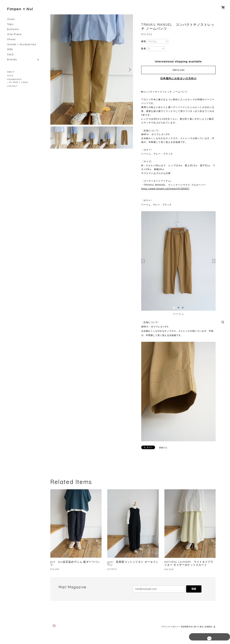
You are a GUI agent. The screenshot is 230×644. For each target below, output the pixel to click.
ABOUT (11, 72)
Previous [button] (54, 70)
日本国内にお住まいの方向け (179, 78)
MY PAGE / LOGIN (19, 82)
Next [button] (129, 70)
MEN (10, 49)
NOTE (10, 76)
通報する (163, 448)
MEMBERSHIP (14, 79)
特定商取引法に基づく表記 (192, 627)
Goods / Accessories (22, 44)
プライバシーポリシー (171, 627)
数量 (144, 49)
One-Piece (14, 34)
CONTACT (12, 86)
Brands (12, 59)
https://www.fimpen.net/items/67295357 (165, 189)
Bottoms (13, 29)
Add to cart (178, 70)
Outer (11, 19)
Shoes (11, 39)
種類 (144, 41)
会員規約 (208, 627)
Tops (10, 24)
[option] (92, 70)
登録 (194, 589)
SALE (10, 54)
